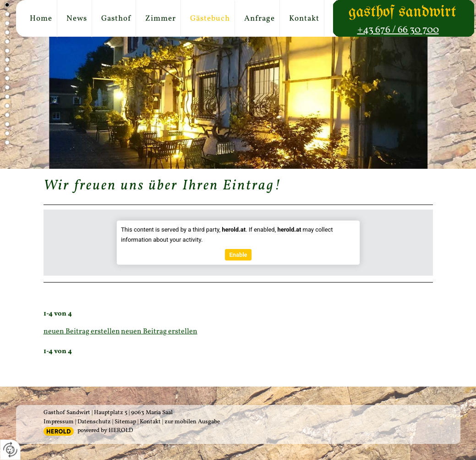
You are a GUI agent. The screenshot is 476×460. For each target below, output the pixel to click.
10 (6, 87)
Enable (238, 255)
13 (6, 115)
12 (6, 105)
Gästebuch (210, 19)
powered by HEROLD (105, 431)
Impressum (59, 422)
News (77, 19)
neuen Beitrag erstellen (82, 332)
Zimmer (161, 19)
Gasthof (116, 19)
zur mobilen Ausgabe (192, 422)
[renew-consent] (10, 450)
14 (6, 124)
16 (6, 142)
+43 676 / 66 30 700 (398, 30)
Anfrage (260, 19)
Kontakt (304, 19)
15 (6, 133)
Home (41, 19)
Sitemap (125, 422)
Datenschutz (94, 422)
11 (6, 96)
